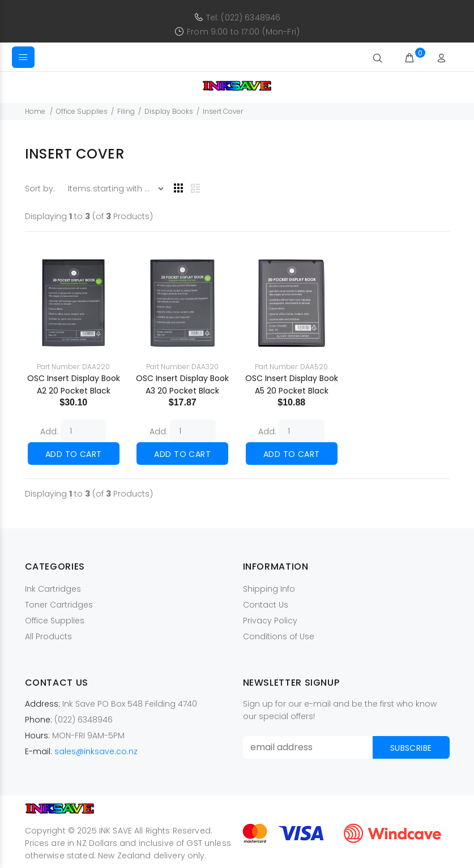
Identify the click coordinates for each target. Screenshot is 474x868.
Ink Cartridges (53, 589)
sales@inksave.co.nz (96, 751)
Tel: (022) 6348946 (244, 18)
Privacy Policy (270, 621)
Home (35, 111)
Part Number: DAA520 (291, 367)
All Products (48, 636)
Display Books (169, 111)
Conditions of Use (279, 636)
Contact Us (266, 605)
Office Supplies (82, 111)
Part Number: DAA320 (182, 367)
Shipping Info (269, 589)
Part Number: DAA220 (73, 367)
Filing (126, 111)
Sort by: (41, 189)
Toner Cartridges (59, 605)
